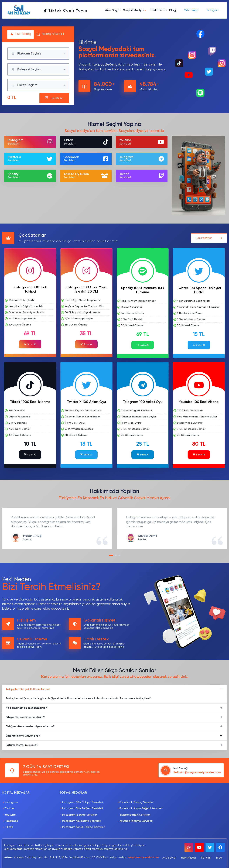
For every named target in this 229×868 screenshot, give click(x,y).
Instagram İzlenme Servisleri (80, 815)
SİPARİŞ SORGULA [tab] (50, 34)
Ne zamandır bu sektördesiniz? (26, 708)
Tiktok (9, 827)
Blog (173, 10)
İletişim (206, 858)
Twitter (10, 809)
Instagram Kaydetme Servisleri (82, 821)
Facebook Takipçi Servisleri (137, 802)
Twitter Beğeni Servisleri (135, 815)
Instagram (11, 802)
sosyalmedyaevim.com (143, 858)
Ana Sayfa (113, 10)
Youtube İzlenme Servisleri (136, 821)
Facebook (11, 821)
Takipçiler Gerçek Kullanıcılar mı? (28, 689)
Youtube (10, 815)
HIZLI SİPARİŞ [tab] (20, 34)
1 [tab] (111, 556)
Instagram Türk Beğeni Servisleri (83, 809)
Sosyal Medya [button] (133, 10)
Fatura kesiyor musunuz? (22, 745)
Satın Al (30, 344)
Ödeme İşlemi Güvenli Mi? (23, 736)
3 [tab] (120, 556)
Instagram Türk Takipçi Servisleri (83, 802)
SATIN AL (54, 98)
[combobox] (38, 54)
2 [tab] (117, 556)
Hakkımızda (158, 10)
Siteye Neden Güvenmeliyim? (25, 717)
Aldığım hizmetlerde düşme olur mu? (30, 727)
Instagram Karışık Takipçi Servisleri (84, 827)
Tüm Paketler (209, 238)
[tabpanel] (57, 529)
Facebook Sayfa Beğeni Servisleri (141, 809)
